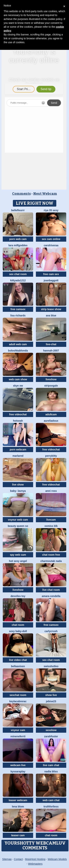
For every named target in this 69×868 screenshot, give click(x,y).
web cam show (18, 379)
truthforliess (51, 807)
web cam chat (51, 800)
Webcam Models (57, 859)
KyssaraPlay (18, 771)
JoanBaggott (51, 280)
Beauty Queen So (18, 526)
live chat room (51, 590)
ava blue (51, 315)
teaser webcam (18, 800)
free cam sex (51, 274)
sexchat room (18, 695)
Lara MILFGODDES (18, 245)
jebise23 (51, 701)
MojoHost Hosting (35, 859)
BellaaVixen (18, 666)
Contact (18, 859)
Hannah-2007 (51, 351)
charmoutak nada (51, 561)
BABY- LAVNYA (18, 491)
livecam (51, 520)
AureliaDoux (51, 421)
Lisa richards (18, 315)
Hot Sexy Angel (18, 561)
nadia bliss (51, 771)
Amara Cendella (51, 596)
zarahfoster (51, 736)
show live (51, 695)
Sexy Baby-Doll (18, 631)
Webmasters (35, 864)
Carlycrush (51, 631)
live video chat (18, 660)
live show (18, 485)
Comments (21, 194)
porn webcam (18, 450)
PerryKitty (51, 456)
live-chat (51, 344)
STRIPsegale (51, 386)
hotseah (18, 421)
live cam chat (51, 765)
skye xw (18, 386)
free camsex (18, 309)
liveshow (51, 379)
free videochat (18, 414)
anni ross (51, 491)
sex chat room (18, 274)
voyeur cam (18, 730)
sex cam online (51, 239)
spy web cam (18, 555)
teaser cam (18, 835)
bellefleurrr (18, 210)
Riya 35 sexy (51, 210)
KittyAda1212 (18, 280)
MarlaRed (18, 456)
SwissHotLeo (51, 666)
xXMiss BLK (51, 526)
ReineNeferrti (18, 736)
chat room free (51, 555)
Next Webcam (45, 194)
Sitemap (7, 859)
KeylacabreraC (18, 701)
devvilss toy (18, 596)
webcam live (18, 765)
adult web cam (18, 344)
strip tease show (51, 309)
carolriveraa (51, 245)
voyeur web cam (18, 520)
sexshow (51, 730)
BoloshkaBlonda (18, 351)
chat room (18, 625)
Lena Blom (18, 807)
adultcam (51, 414)
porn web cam (18, 239)
